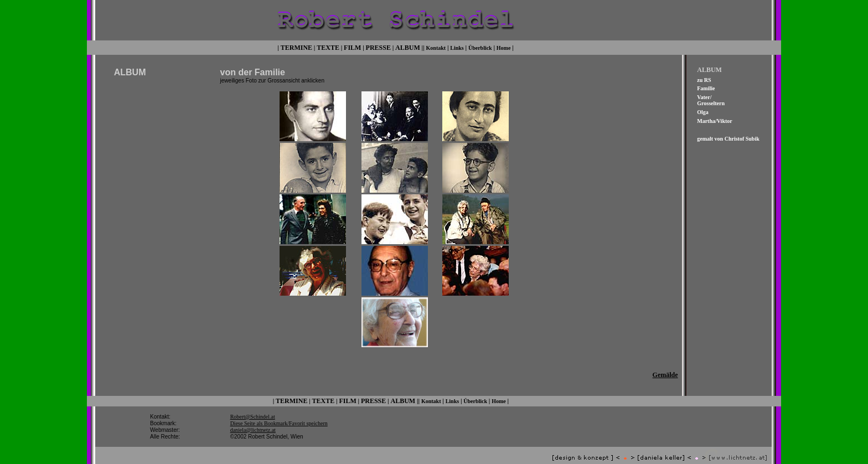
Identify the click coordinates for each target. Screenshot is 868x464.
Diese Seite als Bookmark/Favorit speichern (279, 415)
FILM (352, 47)
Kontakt (436, 47)
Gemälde (665, 368)
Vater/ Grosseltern (711, 99)
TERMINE (296, 47)
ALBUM (408, 47)
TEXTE (328, 47)
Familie (706, 88)
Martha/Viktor (715, 120)
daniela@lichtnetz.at (253, 422)
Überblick (480, 47)
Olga (703, 111)
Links (457, 47)
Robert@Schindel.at (253, 408)
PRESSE (378, 47)
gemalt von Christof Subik (728, 138)
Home (504, 47)
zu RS (704, 79)
